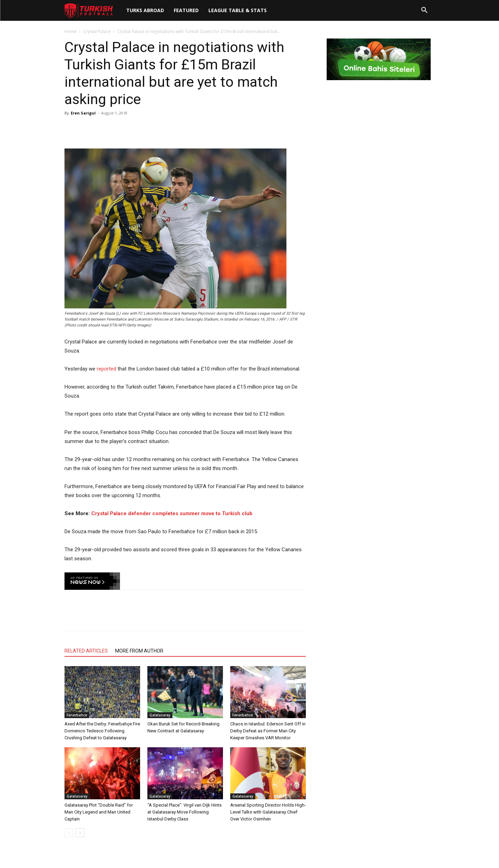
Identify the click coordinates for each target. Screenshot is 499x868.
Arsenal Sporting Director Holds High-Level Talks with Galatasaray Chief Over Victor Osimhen (268, 812)
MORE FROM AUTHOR (139, 651)
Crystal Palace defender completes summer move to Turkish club (172, 513)
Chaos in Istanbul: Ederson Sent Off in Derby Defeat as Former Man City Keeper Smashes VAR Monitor (268, 731)
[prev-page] (69, 833)
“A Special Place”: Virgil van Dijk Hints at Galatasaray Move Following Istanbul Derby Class (184, 812)
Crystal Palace (97, 31)
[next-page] (80, 833)
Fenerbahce (77, 715)
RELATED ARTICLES (86, 651)
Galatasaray (160, 715)
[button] (424, 10)
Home (71, 31)
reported (106, 369)
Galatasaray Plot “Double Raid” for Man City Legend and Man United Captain (99, 812)
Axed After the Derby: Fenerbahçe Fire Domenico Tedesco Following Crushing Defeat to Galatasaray (102, 731)
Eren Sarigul (83, 113)
